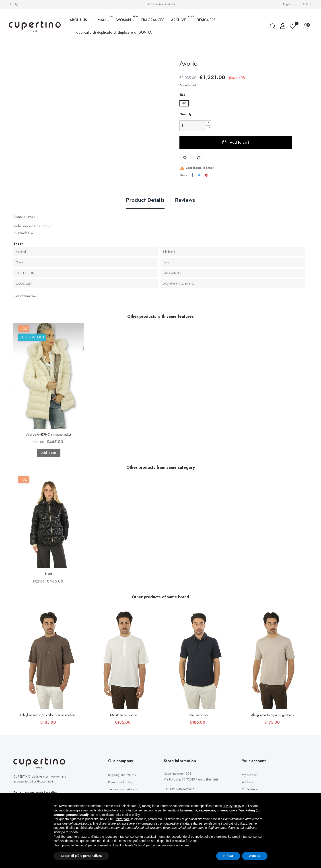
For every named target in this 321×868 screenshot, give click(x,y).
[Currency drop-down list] (308, 4)
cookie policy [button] (131, 815)
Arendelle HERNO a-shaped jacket (49, 450)
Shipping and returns (122, 791)
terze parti (123, 819)
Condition (22, 312)
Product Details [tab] (145, 216)
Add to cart (239, 158)
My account (250, 791)
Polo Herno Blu (198, 731)
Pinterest (207, 191)
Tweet (199, 191)
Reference (22, 242)
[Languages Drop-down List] (290, 4)
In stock (20, 249)
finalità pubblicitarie (79, 828)
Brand (18, 233)
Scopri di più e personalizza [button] (81, 856)
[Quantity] (193, 142)
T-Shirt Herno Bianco (123, 731)
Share (192, 191)
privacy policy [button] (232, 806)
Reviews (185, 216)
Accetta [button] (255, 856)
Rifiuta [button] (228, 856)
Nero (49, 590)
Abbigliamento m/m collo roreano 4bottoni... (48, 731)
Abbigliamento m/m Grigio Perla (273, 731)
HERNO (30, 233)
